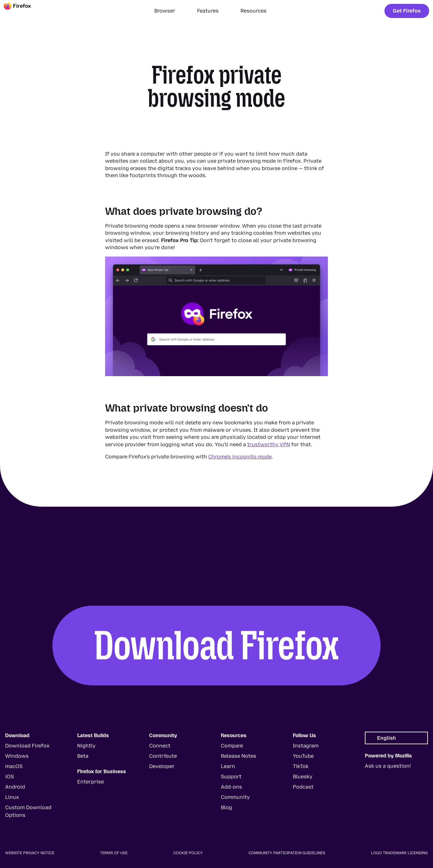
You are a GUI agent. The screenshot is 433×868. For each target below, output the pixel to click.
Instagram (306, 746)
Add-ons (231, 787)
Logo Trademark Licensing (399, 853)
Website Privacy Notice (30, 853)
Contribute (163, 756)
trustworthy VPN (269, 444)
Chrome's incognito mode (240, 457)
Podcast (303, 787)
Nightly (86, 746)
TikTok (301, 766)
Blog (226, 807)
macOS (14, 766)
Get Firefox (407, 11)
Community (235, 797)
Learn (228, 766)
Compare (232, 746)
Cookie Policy (188, 853)
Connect (160, 746)
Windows (17, 756)
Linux (12, 797)
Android (15, 787)
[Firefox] (23, 11)
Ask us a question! (388, 766)
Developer (162, 766)
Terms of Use (114, 853)
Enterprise (90, 782)
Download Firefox (217, 645)
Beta (83, 756)
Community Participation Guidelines (287, 853)
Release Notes (239, 756)
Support (231, 777)
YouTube (303, 756)
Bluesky (303, 777)
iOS (9, 777)
